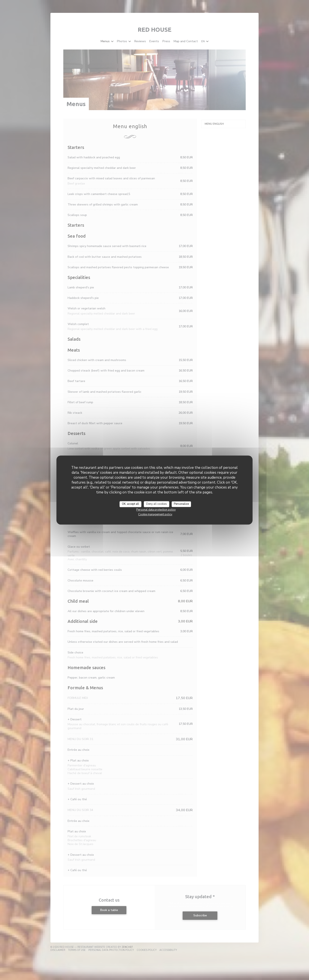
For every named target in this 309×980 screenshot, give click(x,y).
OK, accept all (130, 504)
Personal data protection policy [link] (156, 510)
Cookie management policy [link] (155, 514)
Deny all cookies (157, 504)
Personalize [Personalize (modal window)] (181, 504)
